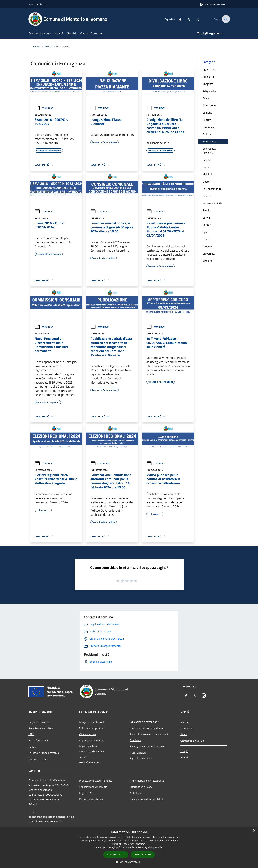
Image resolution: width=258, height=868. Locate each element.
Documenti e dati (38, 759)
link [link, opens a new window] (162, 847)
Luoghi (184, 751)
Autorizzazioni (138, 753)
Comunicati (44, 108)
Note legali (136, 793)
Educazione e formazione (144, 722)
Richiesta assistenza (91, 799)
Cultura (207, 120)
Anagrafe (208, 84)
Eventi (184, 757)
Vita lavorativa (88, 734)
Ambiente (208, 77)
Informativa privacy (141, 787)
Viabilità (207, 261)
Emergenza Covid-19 (209, 151)
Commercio (209, 105)
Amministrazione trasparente (147, 781)
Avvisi (206, 98)
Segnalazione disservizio (93, 787)
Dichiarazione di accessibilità (146, 799)
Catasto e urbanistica (91, 751)
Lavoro (206, 167)
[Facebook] (178, 19)
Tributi (206, 239)
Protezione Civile (212, 203)
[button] (129, 862)
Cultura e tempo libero (92, 728)
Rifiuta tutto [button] (143, 854)
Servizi (206, 218)
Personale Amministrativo (44, 753)
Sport (206, 232)
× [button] (254, 831)
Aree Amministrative (41, 728)
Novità (48, 46)
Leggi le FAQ (86, 793)
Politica (207, 196)
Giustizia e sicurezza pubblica (147, 728)
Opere (206, 182)
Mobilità (207, 174)
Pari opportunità (212, 189)
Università (209, 254)
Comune (207, 113)
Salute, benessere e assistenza (148, 746)
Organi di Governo (39, 722)
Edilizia (207, 134)
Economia (208, 127)
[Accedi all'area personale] (212, 5)
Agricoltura (209, 69)
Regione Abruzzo (38, 4)
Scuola (206, 210)
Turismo (207, 246)
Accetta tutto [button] (116, 855)
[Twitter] (187, 19)
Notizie (185, 722)
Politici (32, 747)
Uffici (31, 734)
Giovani (207, 160)
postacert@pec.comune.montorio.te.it (51, 817)
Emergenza (209, 141)
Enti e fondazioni (38, 740)
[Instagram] (195, 19)
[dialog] (129, 848)
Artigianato (209, 91)
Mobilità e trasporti (90, 762)
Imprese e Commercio (92, 740)
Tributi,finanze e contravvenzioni (149, 734)
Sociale (207, 225)
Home (36, 46)
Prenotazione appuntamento (96, 781)
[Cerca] (226, 19)
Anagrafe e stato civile (92, 722)
